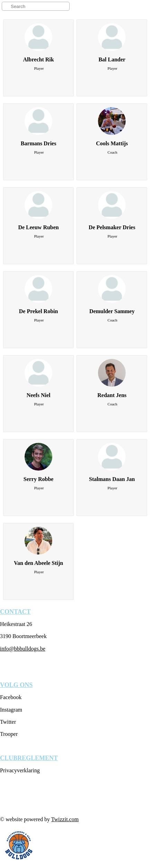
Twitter (8, 722)
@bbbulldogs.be (27, 649)
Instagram (11, 710)
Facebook (11, 697)
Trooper (9, 734)
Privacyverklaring (20, 770)
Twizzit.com (65, 819)
